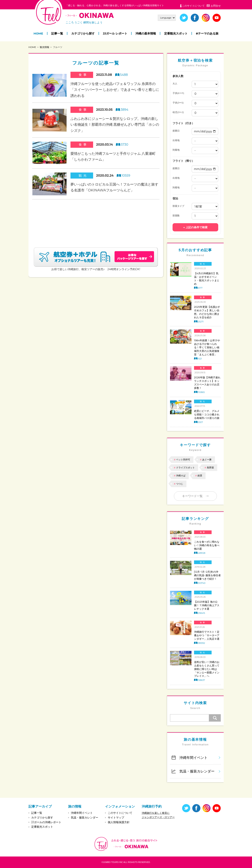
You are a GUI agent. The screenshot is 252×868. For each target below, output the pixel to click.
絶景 (200, 476)
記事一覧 (57, 33)
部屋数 (176, 216)
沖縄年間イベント (193, 758)
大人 (175, 84)
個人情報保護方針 (119, 822)
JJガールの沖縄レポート (46, 822)
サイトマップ (116, 818)
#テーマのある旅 (207, 33)
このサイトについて (193, 6)
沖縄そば (181, 476)
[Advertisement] (96, 219)
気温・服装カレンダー (197, 771)
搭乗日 (176, 131)
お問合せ (216, 6)
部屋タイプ (178, 206)
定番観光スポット (176, 33)
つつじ (180, 484)
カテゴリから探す (83, 33)
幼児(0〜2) (178, 112)
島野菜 (210, 468)
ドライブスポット (185, 468)
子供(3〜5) (178, 103)
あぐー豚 (207, 460)
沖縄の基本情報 (146, 33)
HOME (38, 33)
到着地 (176, 150)
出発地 (176, 140)
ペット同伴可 (183, 460)
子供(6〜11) (178, 93)
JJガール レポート (115, 33)
